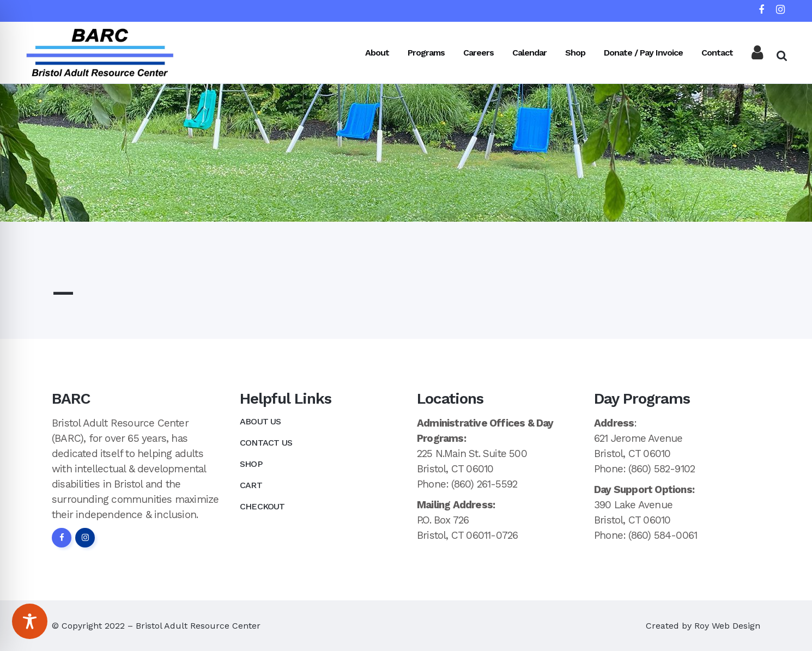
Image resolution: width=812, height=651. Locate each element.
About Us (260, 421)
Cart (251, 485)
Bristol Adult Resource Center (198, 626)
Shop (251, 464)
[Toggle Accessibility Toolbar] (30, 621)
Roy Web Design (727, 626)
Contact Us (266, 443)
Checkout (262, 506)
